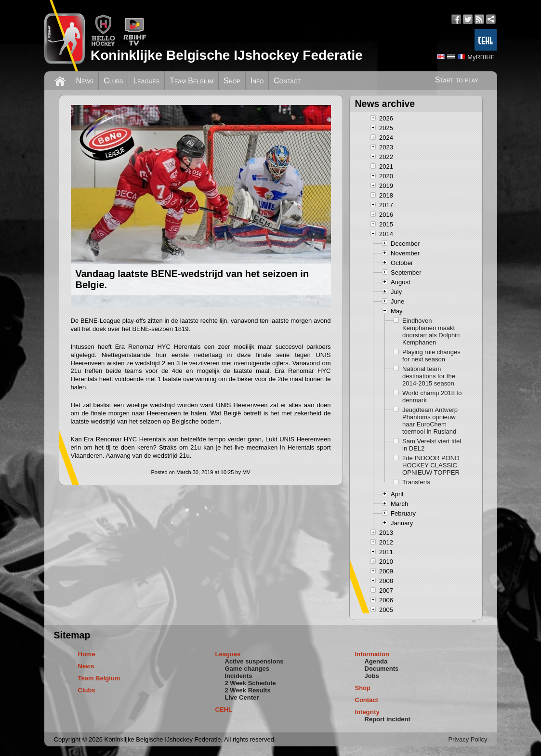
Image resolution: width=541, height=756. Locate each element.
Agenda (376, 661)
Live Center (242, 697)
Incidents (239, 676)
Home (87, 654)
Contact (287, 81)
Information (372, 654)
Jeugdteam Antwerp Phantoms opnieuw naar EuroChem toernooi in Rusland (430, 421)
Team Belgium (191, 81)
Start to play (457, 80)
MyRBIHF (481, 57)
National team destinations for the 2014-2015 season (429, 376)
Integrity (367, 712)
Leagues (146, 81)
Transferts (416, 482)
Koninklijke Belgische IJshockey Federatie (227, 55)
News (85, 81)
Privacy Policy (468, 739)
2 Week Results (248, 690)
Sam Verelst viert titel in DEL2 (432, 445)
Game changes (247, 669)
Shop (232, 81)
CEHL (224, 710)
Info (257, 81)
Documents (382, 669)
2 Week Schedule (251, 683)
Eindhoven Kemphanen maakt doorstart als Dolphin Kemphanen (431, 332)
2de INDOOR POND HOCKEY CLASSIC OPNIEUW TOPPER (431, 465)
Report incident (388, 719)
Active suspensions (254, 661)
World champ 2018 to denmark (432, 397)
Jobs (372, 676)
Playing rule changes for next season (431, 356)
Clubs (113, 81)
